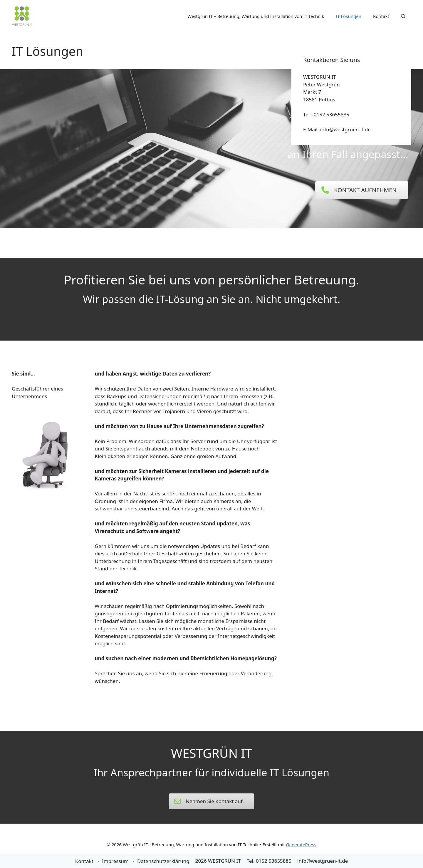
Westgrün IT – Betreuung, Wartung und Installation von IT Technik (256, 16)
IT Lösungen (349, 16)
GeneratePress (301, 844)
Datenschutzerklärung (163, 861)
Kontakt (381, 16)
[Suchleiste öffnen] (403, 16)
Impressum (115, 861)
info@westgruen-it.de (323, 861)
